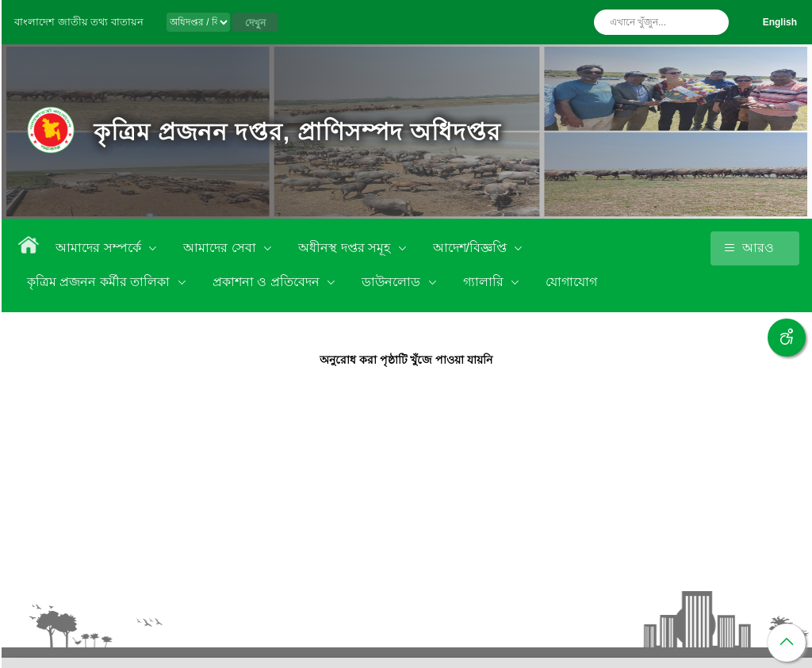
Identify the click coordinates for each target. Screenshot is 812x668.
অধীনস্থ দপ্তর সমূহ (346, 248)
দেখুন (255, 23)
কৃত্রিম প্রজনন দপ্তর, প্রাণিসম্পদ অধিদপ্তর (297, 132)
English (780, 22)
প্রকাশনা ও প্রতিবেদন (268, 282)
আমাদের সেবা (221, 248)
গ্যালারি (485, 282)
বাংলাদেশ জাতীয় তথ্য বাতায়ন (79, 22)
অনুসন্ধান (713, 22)
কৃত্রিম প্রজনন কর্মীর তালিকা (100, 282)
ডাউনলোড (393, 282)
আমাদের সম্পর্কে (100, 248)
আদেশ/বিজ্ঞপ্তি (472, 248)
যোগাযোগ (571, 282)
